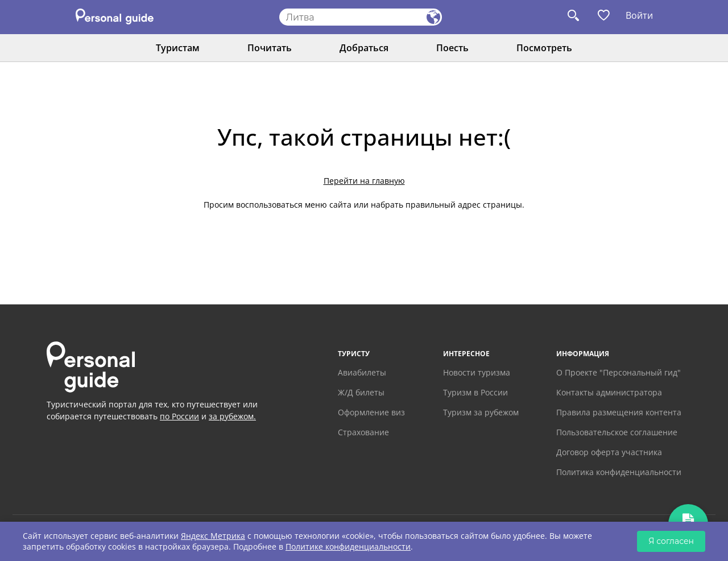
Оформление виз (371, 412)
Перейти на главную (364, 181)
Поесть (452, 48)
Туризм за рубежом (481, 412)
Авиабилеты (362, 372)
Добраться (364, 48)
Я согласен (671, 541)
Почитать (270, 48)
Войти (639, 15)
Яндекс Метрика (213, 536)
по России (179, 416)
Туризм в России (475, 392)
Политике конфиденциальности (348, 546)
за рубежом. (232, 416)
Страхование (363, 432)
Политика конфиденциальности (619, 472)
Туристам (178, 48)
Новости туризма (477, 372)
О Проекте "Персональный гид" (619, 372)
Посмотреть (544, 48)
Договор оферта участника (609, 452)
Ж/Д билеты (361, 392)
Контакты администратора (609, 392)
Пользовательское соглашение (617, 432)
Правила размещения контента (619, 412)
